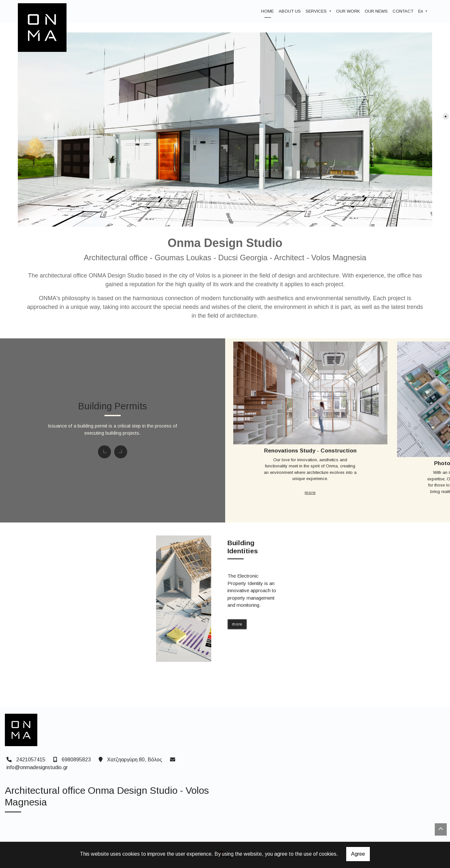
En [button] (421, 11)
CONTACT (403, 11)
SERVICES (317, 11)
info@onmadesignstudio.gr (37, 767)
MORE (310, 493)
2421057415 (31, 760)
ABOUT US (290, 11)
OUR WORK (348, 11)
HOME (268, 11)
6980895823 (76, 760)
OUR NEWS (376, 11)
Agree (358, 854)
